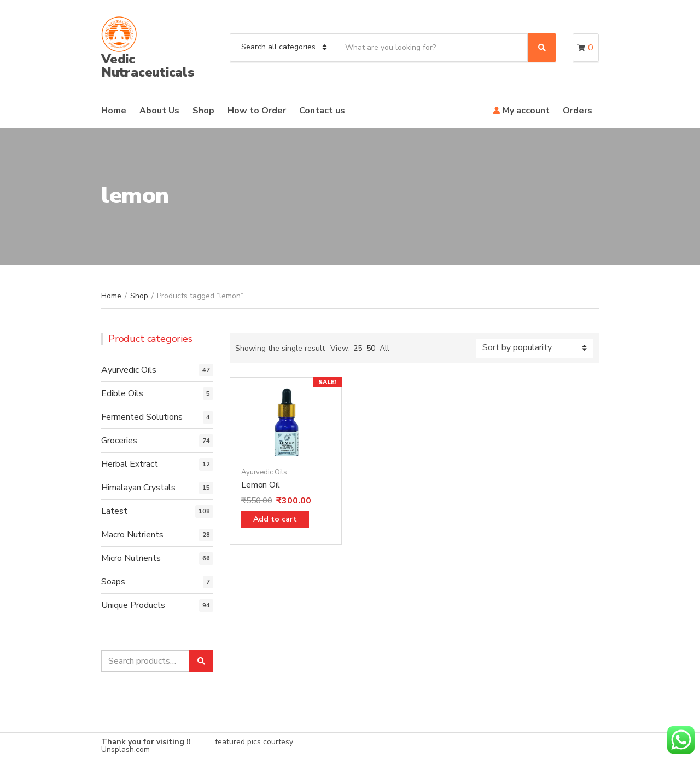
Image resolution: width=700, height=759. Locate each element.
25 (358, 348)
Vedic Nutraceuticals (148, 66)
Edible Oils (122, 393)
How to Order (257, 111)
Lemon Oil (261, 485)
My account (526, 111)
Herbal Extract (130, 464)
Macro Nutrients (132, 535)
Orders (577, 111)
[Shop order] (535, 348)
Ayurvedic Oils (264, 472)
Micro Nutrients (131, 558)
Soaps (113, 582)
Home (114, 111)
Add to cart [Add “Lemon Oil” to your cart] (275, 519)
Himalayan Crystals (138, 488)
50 (371, 348)
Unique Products (133, 605)
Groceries (119, 441)
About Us (159, 111)
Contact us (322, 111)
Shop (203, 111)
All (384, 348)
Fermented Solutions (142, 417)
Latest (114, 511)
